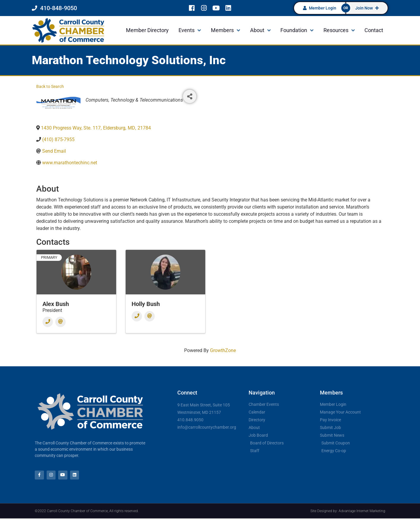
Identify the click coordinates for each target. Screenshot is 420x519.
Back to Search (50, 87)
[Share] (190, 96)
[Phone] (48, 322)
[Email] (60, 322)
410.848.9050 (190, 420)
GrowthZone (223, 350)
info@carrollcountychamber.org (207, 427)
